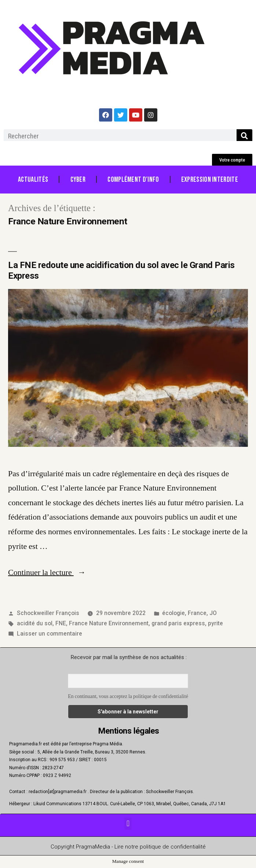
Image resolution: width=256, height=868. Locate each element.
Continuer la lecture (47, 572)
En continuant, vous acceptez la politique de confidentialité (128, 696)
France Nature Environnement (109, 623)
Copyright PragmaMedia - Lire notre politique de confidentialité (128, 847)
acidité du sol (35, 623)
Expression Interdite (210, 180)
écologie (173, 613)
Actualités (33, 180)
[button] (232, 160)
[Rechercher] (244, 136)
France (197, 613)
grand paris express (178, 623)
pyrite (215, 623)
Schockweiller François (48, 613)
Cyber (78, 180)
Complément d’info (133, 180)
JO (213, 613)
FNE (61, 623)
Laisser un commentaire (50, 634)
